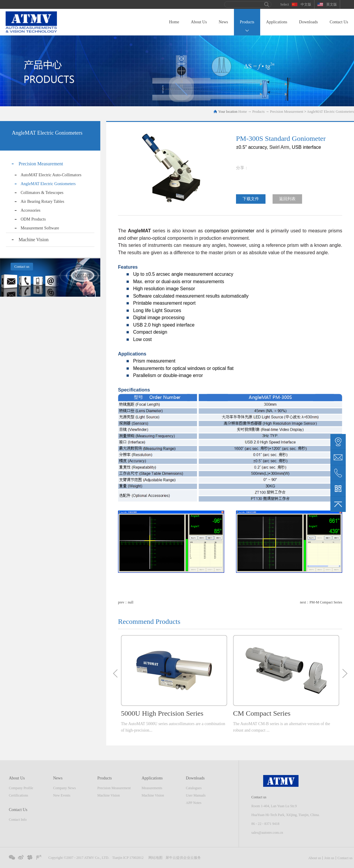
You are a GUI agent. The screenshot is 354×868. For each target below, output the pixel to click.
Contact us (345, 858)
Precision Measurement (287, 112)
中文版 (306, 4)
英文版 (332, 4)
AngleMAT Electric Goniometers (330, 112)
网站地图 (155, 858)
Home (174, 22)
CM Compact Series (262, 713)
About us (315, 858)
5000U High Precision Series (162, 713)
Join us (329, 858)
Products (258, 112)
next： (321, 602)
